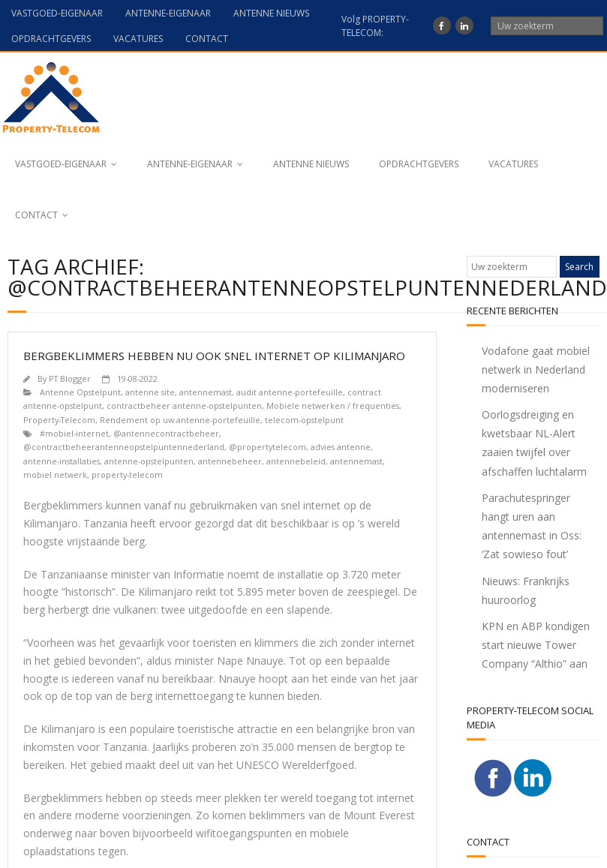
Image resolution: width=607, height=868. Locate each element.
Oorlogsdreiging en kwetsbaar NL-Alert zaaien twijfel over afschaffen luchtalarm (534, 443)
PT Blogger (70, 378)
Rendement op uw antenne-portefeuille (180, 420)
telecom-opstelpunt (304, 420)
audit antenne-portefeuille (290, 392)
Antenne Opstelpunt (80, 392)
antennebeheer (230, 461)
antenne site (150, 392)
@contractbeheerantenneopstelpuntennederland (124, 447)
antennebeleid (296, 461)
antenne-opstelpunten (149, 461)
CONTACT (207, 39)
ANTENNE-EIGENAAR (168, 13)
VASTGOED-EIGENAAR (57, 13)
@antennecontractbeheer (166, 433)
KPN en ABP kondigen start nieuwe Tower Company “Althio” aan (536, 645)
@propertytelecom (267, 447)
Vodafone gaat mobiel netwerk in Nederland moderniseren (536, 369)
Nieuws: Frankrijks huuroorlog (526, 590)
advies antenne (341, 447)
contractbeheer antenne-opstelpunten (184, 405)
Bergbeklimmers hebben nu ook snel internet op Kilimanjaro (214, 356)
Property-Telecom (59, 420)
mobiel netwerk (55, 475)
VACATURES (138, 39)
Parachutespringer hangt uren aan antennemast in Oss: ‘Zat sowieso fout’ (532, 526)
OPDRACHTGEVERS (51, 39)
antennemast (206, 392)
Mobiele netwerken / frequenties (333, 405)
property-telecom (127, 475)
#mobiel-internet (74, 433)
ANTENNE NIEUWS (271, 13)
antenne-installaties (62, 461)
